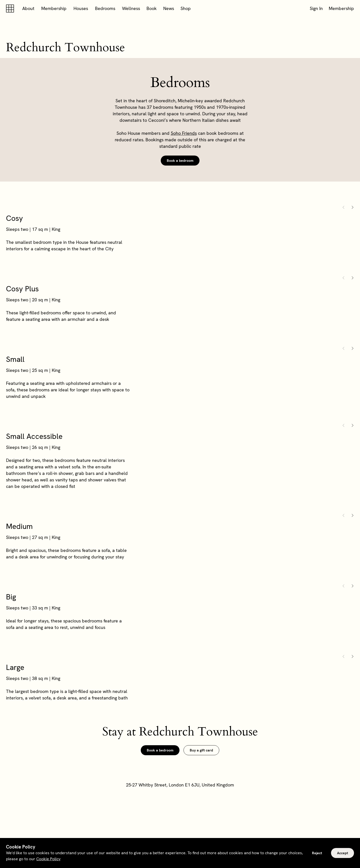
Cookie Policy (48, 859)
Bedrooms (105, 8)
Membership (54, 8)
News (169, 8)
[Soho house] (11, 9)
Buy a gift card (201, 750)
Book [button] (152, 8)
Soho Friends (184, 133)
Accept (342, 853)
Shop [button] (186, 8)
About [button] (28, 8)
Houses (81, 8)
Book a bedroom (180, 161)
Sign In (316, 8)
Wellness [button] (131, 8)
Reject (317, 853)
